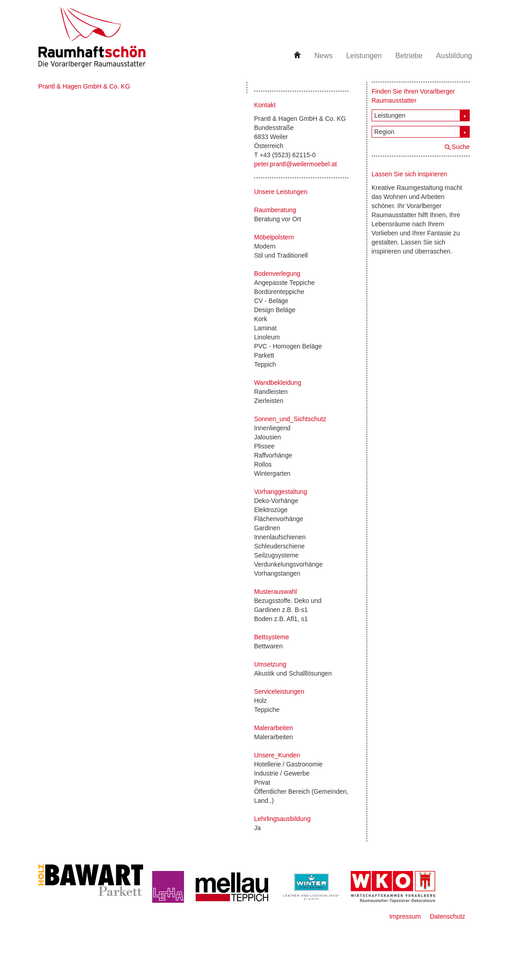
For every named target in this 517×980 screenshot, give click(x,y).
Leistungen (364, 56)
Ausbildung (454, 56)
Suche (461, 147)
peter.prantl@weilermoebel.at (295, 164)
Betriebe (409, 56)
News (323, 56)
